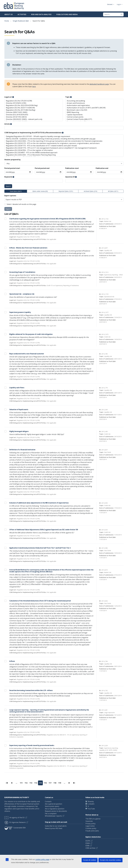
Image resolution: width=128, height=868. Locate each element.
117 (51, 783)
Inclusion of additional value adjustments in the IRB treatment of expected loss (39, 503)
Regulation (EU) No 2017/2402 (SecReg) (34, 110)
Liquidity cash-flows (17, 388)
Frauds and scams (92, 831)
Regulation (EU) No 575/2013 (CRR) (34, 101)
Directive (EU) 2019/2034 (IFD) (34, 115)
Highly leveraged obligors (19, 431)
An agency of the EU (14, 818)
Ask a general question (53, 804)
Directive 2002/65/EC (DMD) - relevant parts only (34, 119)
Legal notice (90, 826)
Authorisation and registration (94, 105)
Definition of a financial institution (22, 450)
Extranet (110, 4)
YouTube (91, 809)
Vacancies (89, 821)
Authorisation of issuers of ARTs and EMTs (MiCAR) (94, 108)
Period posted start (12, 168)
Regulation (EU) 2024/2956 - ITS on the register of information (64, 150)
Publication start (72, 168)
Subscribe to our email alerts (56, 826)
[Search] (121, 14)
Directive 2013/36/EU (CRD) (34, 103)
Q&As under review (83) (40, 191)
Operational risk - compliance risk (22, 294)
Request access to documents (56, 811)
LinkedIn (91, 804)
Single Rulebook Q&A (21, 21)
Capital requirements (94, 115)
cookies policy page (42, 859)
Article (7, 124)
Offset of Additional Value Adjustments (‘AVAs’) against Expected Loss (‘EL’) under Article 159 (44, 530)
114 (36, 783)
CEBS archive (90, 848)
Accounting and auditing (94, 101)
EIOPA (88, 841)
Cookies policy (91, 828)
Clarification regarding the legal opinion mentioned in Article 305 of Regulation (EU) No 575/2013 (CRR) (47, 219)
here (34, 87)
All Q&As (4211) (113, 191)
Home (7, 21)
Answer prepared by (12, 160)
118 (55, 783)
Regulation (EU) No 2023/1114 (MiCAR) (34, 108)
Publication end (102, 168)
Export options (10, 196)
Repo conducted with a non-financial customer (27, 354)
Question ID (70, 177)
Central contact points (94, 117)
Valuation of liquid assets (19, 409)
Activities (22, 14)
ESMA (88, 843)
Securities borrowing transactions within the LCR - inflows (31, 690)
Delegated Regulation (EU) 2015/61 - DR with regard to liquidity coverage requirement (64, 136)
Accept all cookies (90, 860)
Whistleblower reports (53, 816)
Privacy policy (90, 824)
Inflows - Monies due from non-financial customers (28, 248)
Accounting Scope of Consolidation (22, 272)
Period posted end (42, 168)
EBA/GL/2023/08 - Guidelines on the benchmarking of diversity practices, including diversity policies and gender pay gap (64, 139)
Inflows (12, 661)
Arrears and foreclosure (94, 103)
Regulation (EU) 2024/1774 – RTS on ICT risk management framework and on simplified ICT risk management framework (64, 148)
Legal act (8, 97)
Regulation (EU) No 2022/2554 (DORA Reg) (34, 105)
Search (8, 186)
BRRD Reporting (94, 112)
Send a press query (52, 806)
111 (22, 783)
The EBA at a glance (93, 819)
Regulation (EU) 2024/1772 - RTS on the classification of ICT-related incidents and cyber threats (64, 146)
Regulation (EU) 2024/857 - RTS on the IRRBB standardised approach (64, 153)
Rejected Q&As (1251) (66, 191)
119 (60, 783)
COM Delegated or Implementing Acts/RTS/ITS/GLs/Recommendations (33, 133)
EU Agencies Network (15, 822)
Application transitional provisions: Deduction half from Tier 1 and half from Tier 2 (40, 548)
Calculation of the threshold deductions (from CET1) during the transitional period (40, 601)
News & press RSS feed (53, 828)
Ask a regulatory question (55, 809)
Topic (67, 97)
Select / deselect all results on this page (21, 204)
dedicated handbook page (99, 84)
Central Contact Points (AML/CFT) (94, 119)
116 (46, 783)
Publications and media (67, 14)
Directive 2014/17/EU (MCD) (34, 117)
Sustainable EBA (15, 828)
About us (8, 14)
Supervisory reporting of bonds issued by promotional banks (32, 745)
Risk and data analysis (41, 14)
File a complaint (51, 814)
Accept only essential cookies (110, 860)
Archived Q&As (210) (90, 191)
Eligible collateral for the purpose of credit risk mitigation (31, 334)
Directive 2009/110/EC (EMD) (34, 112)
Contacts (48, 801)
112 (27, 783)
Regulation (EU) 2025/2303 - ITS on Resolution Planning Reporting (64, 155)
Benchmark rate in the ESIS (94, 110)
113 (31, 783)
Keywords (8, 177)
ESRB (87, 846)
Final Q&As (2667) (16, 191)
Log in (119, 4)
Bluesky (91, 801)
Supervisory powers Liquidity (20, 312)
